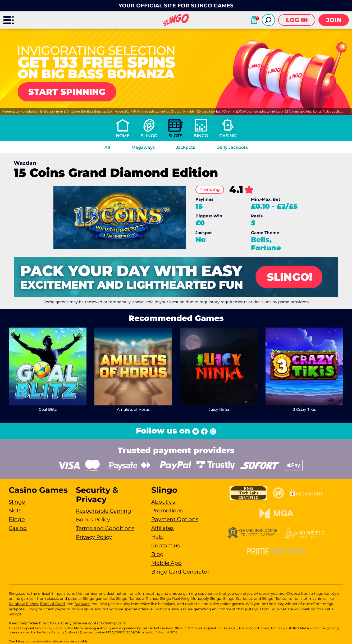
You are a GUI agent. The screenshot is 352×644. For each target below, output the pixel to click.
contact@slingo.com (107, 623)
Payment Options (175, 519)
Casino (228, 136)
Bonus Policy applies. (328, 111)
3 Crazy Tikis (304, 409)
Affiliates (163, 528)
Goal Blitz (48, 409)
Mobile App (166, 563)
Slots (175, 136)
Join (334, 20)
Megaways (143, 147)
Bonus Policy (93, 520)
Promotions (167, 511)
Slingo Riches (274, 598)
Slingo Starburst (238, 598)
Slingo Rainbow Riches (137, 598)
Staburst (82, 604)
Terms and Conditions (105, 528)
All (107, 147)
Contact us (166, 545)
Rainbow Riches (23, 604)
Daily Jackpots (232, 147)
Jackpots (186, 147)
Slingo (149, 136)
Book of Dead (52, 604)
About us (163, 502)
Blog (157, 554)
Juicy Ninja (219, 409)
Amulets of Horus (133, 409)
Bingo (201, 136)
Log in (297, 20)
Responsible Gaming (104, 511)
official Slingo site (54, 593)
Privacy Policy (94, 537)
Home (123, 136)
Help (157, 537)
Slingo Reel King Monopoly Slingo (191, 598)
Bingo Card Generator (180, 572)
